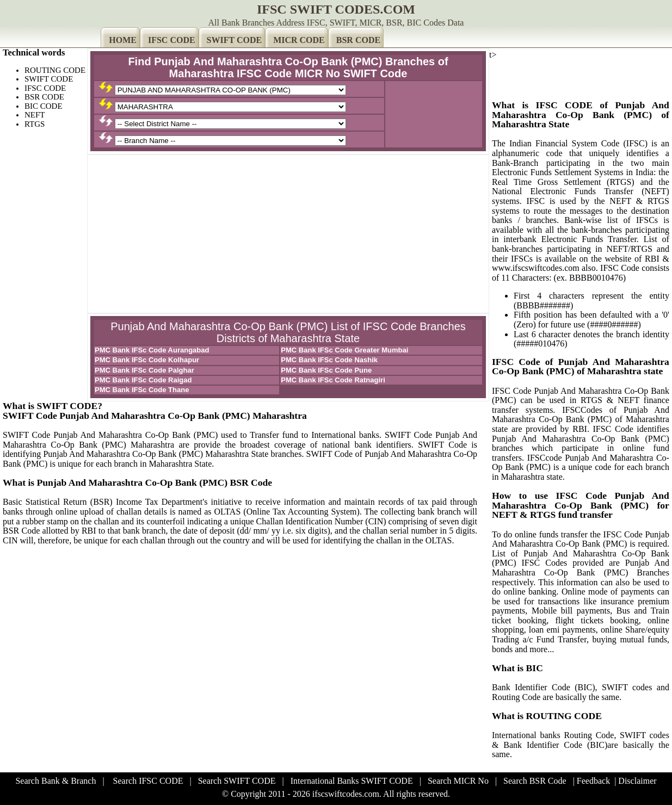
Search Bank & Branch (56, 781)
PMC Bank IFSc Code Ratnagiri (333, 380)
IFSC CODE (172, 40)
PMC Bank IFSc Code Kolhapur (147, 360)
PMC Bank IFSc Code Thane (142, 390)
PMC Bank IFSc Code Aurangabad (152, 350)
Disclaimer (637, 781)
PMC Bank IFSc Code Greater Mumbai (344, 350)
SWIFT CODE (235, 40)
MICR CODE (299, 40)
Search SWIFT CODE (237, 781)
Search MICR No (458, 781)
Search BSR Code (535, 781)
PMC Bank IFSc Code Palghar (144, 370)
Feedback (593, 781)
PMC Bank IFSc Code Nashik (329, 360)
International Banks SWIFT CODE (352, 781)
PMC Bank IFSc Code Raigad (143, 380)
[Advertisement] (288, 234)
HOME (123, 40)
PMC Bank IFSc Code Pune (326, 370)
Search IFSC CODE (148, 781)
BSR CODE (358, 40)
